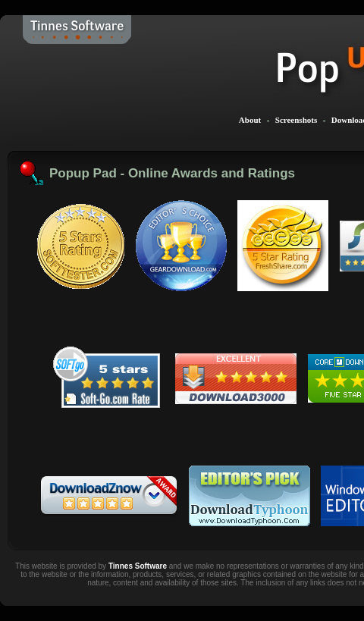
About (250, 120)
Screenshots (296, 120)
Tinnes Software (138, 566)
